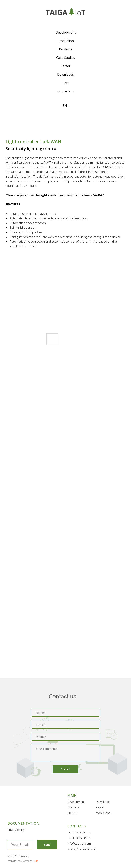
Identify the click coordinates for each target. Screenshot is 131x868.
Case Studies (66, 58)
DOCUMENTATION (23, 823)
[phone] (65, 737)
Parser (65, 66)
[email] (65, 725)
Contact (65, 769)
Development (66, 32)
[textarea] (65, 753)
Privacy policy (16, 830)
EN (65, 106)
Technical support (79, 832)
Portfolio (73, 813)
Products (66, 49)
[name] (65, 713)
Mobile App (103, 813)
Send (47, 845)
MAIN (72, 795)
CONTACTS (77, 826)
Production (66, 41)
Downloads (65, 74)
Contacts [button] (64, 91)
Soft (66, 83)
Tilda (36, 861)
